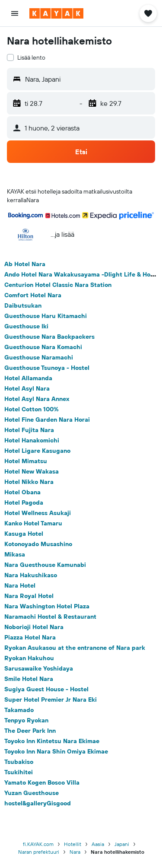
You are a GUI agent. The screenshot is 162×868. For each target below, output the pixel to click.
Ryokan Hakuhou (29, 658)
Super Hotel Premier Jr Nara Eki (51, 699)
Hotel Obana (22, 492)
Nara (75, 852)
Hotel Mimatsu (26, 461)
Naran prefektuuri (39, 852)
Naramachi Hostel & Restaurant (50, 617)
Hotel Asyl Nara (27, 388)
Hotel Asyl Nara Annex (37, 399)
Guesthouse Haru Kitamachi (46, 316)
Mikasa (15, 554)
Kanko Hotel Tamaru (33, 523)
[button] (15, 13)
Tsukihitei (19, 772)
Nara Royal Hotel (29, 596)
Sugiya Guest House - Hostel (46, 689)
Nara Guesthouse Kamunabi (45, 565)
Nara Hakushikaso (31, 575)
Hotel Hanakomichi (32, 440)
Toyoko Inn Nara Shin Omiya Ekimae (56, 751)
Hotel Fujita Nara (29, 430)
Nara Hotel (20, 585)
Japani (122, 844)
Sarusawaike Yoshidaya (39, 668)
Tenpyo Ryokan (26, 720)
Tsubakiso (19, 762)
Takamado (19, 710)
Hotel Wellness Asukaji (38, 513)
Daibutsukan (23, 305)
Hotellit (73, 844)
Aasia (98, 844)
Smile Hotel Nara (29, 679)
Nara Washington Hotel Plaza (47, 606)
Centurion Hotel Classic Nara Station (58, 285)
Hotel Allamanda (28, 378)
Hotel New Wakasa (32, 471)
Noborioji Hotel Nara (34, 627)
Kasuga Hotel (24, 534)
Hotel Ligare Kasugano (37, 451)
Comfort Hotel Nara (33, 295)
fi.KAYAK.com (38, 844)
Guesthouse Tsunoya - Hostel (47, 368)
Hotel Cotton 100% (32, 409)
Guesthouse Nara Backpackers (49, 337)
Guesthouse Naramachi (39, 357)
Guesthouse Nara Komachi (43, 347)
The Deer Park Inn (30, 731)
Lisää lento (31, 57)
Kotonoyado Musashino (38, 544)
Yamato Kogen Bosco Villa (42, 782)
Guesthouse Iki (26, 326)
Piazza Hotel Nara (30, 637)
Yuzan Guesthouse (32, 793)
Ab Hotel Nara (25, 264)
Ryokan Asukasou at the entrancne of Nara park (75, 648)
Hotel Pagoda (24, 502)
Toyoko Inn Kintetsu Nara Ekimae (52, 741)
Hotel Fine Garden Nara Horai (47, 420)
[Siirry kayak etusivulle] (56, 13)
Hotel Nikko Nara (29, 482)
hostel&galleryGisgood (38, 803)
